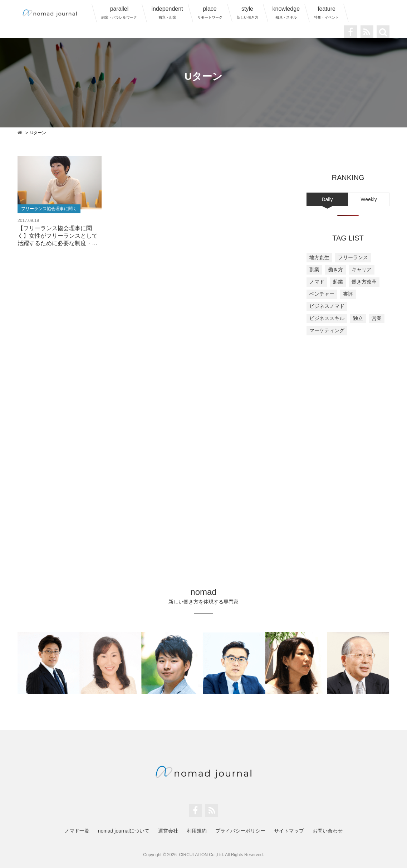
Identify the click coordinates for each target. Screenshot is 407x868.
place (210, 13)
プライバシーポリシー (240, 831)
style (247, 13)
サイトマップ (289, 831)
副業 (314, 270)
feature (327, 13)
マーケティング (327, 330)
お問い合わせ (328, 831)
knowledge (286, 13)
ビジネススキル (327, 318)
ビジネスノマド (327, 306)
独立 (358, 318)
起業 (338, 282)
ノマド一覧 (77, 831)
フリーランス (353, 257)
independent (167, 13)
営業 (377, 318)
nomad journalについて (124, 831)
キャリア (362, 270)
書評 (348, 294)
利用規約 (197, 831)
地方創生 (319, 257)
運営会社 (168, 831)
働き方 (335, 270)
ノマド (317, 282)
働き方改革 (364, 282)
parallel (119, 13)
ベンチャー (322, 294)
